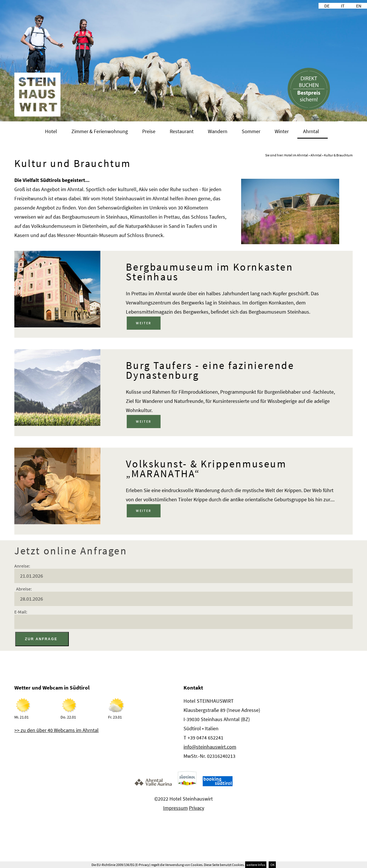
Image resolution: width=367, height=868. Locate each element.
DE (327, 6)
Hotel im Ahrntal (296, 155)
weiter (144, 323)
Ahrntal (311, 131)
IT (343, 6)
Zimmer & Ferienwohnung (100, 131)
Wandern (218, 131)
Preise (149, 131)
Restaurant (182, 131)
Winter (282, 131)
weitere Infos (256, 865)
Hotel (51, 131)
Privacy (197, 808)
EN (359, 6)
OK (272, 865)
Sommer (251, 131)
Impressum (175, 808)
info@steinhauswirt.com (210, 747)
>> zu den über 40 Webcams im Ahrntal (56, 730)
